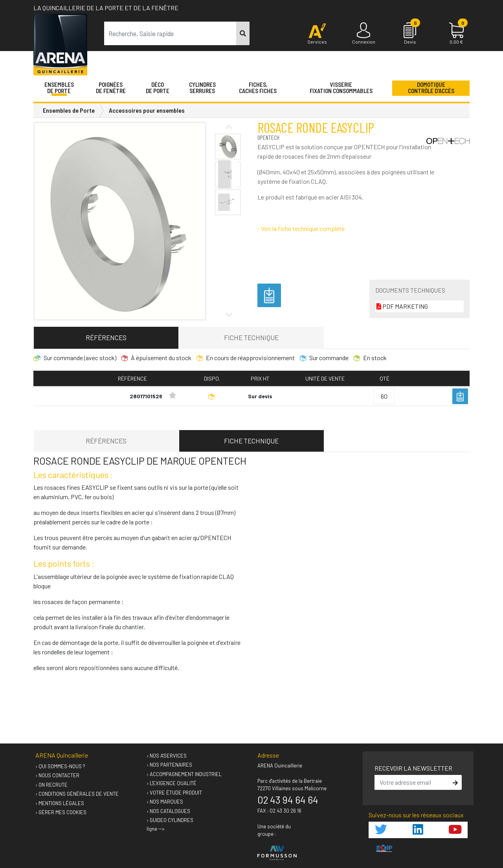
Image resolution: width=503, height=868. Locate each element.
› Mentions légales (60, 803)
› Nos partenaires (169, 765)
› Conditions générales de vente (77, 794)
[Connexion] (363, 34)
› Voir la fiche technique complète (301, 228)
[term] (170, 33)
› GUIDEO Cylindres (170, 820)
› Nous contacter (57, 775)
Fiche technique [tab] (251, 337)
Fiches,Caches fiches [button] (258, 88)
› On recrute (51, 785)
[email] (413, 782)
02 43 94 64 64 (288, 800)
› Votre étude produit (174, 793)
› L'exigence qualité (172, 783)
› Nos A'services (167, 756)
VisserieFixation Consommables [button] (341, 88)
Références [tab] (106, 337)
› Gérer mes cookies (61, 812)
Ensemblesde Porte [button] (59, 88)
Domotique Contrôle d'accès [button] (431, 88)
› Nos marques (165, 802)
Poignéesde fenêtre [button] (111, 88)
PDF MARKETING (402, 306)
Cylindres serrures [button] (202, 88)
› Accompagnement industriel (184, 774)
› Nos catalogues (168, 811)
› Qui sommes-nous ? (60, 766)
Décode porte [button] (158, 88)
